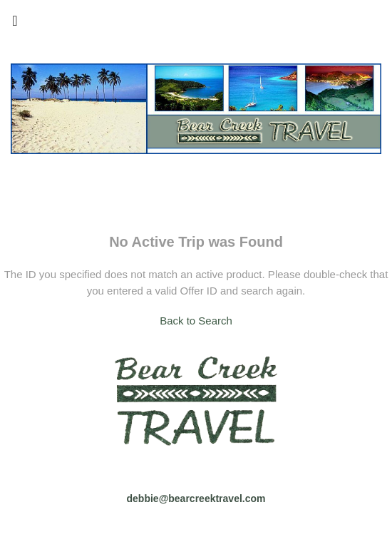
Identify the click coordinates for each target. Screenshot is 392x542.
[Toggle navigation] (15, 24)
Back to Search (196, 321)
